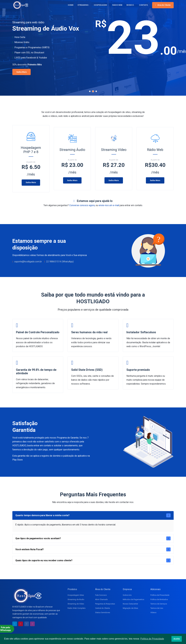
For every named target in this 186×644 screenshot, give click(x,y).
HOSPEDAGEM (100, 5)
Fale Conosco (101, 595)
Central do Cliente (103, 608)
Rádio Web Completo (77, 608)
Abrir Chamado (102, 599)
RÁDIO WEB (117, 5)
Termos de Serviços (159, 604)
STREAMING (83, 5)
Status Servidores (103, 612)
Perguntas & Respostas (105, 604)
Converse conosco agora (82, 205)
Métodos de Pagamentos (133, 599)
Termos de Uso (157, 608)
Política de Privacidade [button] (152, 639)
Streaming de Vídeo (76, 604)
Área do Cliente (163, 5)
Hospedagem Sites (76, 595)
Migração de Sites (130, 608)
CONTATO (143, 5)
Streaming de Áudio (76, 599)
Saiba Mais (31, 72)
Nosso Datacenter (130, 604)
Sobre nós (127, 595)
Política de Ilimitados (159, 599)
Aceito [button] (177, 639)
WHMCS (130, 5)
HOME (71, 5)
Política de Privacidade (160, 595)
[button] (90, 91)
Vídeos (153, 612)
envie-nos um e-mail (109, 205)
